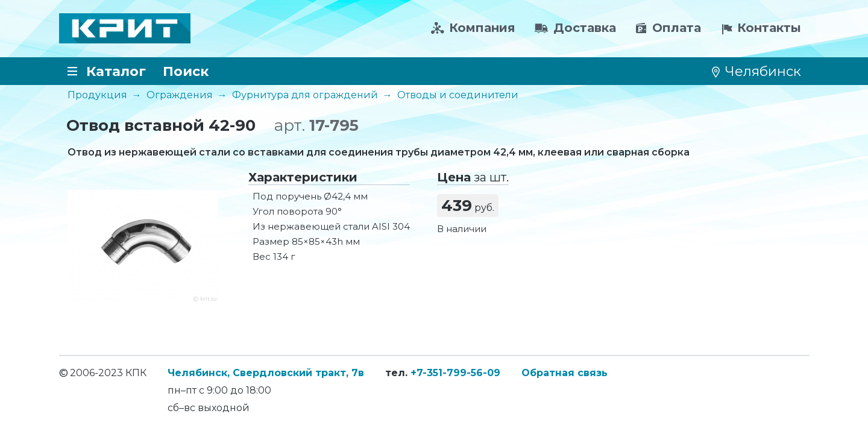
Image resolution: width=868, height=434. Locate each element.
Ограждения (180, 95)
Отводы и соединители (458, 95)
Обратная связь (565, 373)
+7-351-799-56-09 (455, 373)
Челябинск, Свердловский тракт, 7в (266, 373)
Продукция (97, 95)
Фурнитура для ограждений (305, 95)
